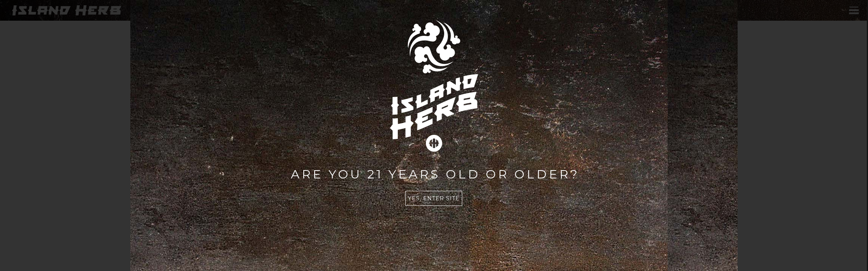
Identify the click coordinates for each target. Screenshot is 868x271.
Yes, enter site (434, 198)
